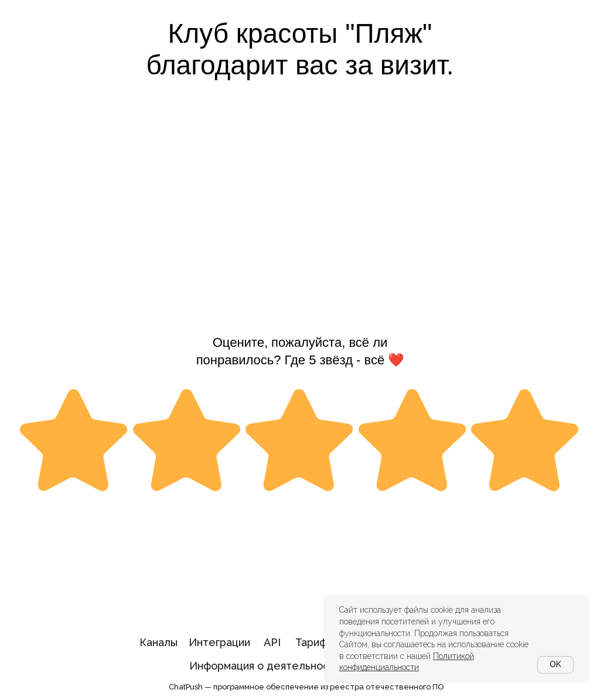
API (272, 642)
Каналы (158, 642)
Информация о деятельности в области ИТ (301, 666)
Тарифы (315, 642)
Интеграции (219, 642)
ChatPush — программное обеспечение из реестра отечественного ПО (306, 687)
